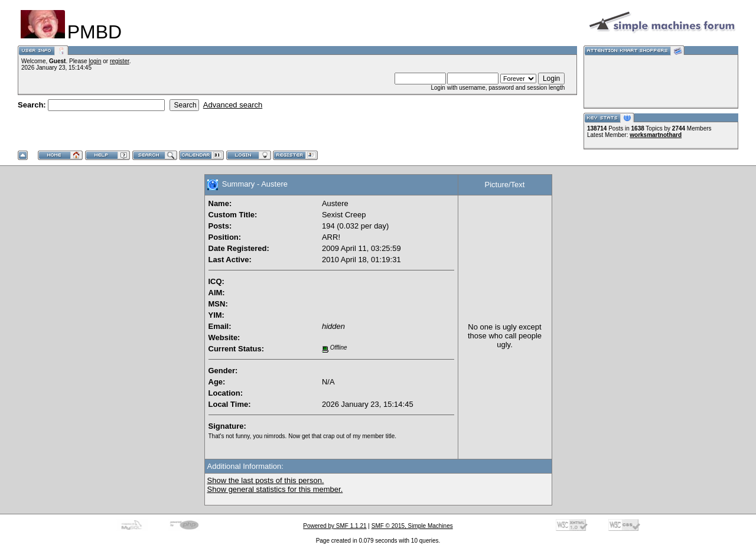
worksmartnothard (656, 135)
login (95, 61)
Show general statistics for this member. (275, 489)
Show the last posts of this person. (266, 480)
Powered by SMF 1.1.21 (335, 526)
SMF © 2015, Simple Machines (412, 526)
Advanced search (233, 105)
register (120, 61)
